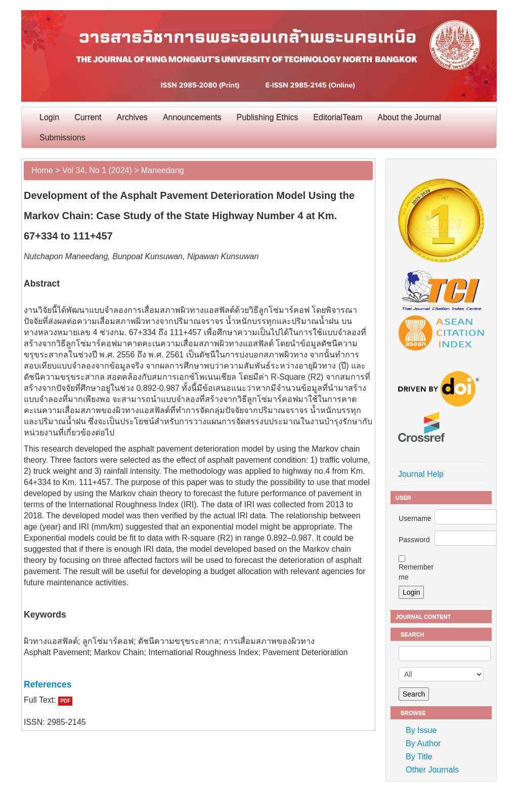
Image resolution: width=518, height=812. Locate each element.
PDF (65, 701)
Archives (132, 117)
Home (42, 170)
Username (415, 518)
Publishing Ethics (268, 117)
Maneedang (163, 170)
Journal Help (421, 474)
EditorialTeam (338, 117)
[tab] (198, 684)
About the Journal (409, 117)
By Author (423, 743)
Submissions (62, 137)
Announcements (192, 117)
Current (88, 117)
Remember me (416, 572)
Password (414, 540)
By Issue (421, 730)
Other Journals (432, 770)
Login (49, 117)
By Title (419, 757)
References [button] (48, 684)
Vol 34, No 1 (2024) (97, 170)
